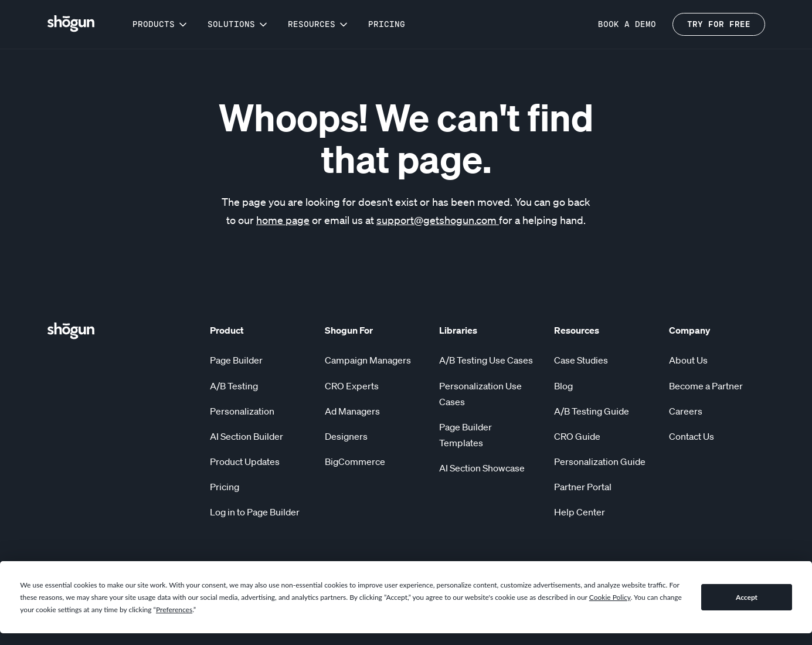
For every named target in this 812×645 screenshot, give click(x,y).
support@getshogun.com (438, 220)
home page (283, 220)
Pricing (387, 24)
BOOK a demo (627, 24)
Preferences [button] (174, 610)
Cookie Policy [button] (610, 597)
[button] (161, 24)
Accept (747, 597)
